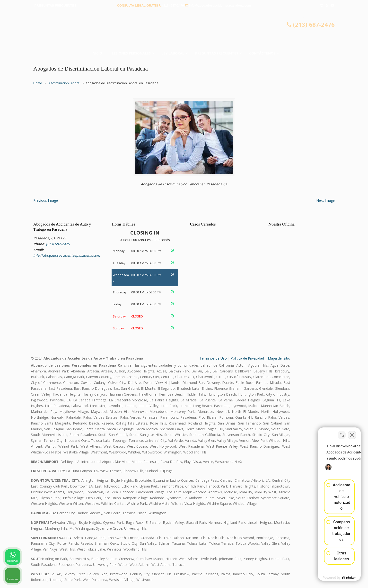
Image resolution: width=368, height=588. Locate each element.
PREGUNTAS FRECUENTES (55, 5)
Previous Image (46, 200)
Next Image (325, 200)
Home (38, 83)
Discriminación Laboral (64, 83)
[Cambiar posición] (342, 433)
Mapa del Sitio (279, 358)
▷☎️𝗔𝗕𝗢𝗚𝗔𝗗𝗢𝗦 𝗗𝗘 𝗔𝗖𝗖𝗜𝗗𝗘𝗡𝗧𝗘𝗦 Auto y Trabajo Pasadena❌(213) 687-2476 (184, 30)
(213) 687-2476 (173, 5)
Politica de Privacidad (247, 358)
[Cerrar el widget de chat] (352, 433)
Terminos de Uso (213, 358)
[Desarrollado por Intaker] (327, 578)
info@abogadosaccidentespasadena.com (220, 5)
